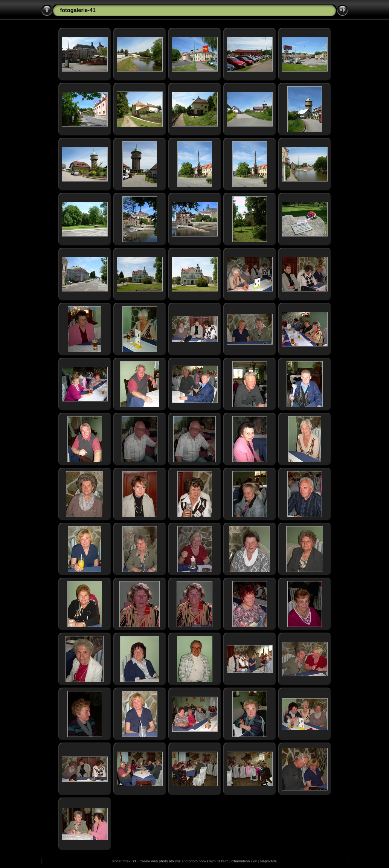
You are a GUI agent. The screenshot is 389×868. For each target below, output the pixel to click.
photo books (198, 861)
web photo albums (166, 861)
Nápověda (268, 861)
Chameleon (240, 861)
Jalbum (223, 861)
